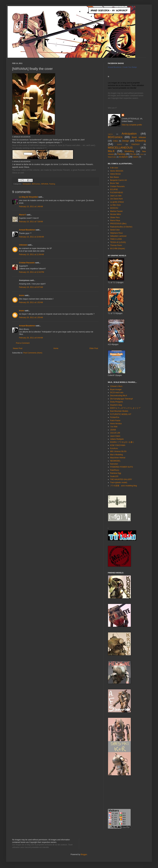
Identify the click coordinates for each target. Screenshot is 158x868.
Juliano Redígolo (117, 439)
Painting (52, 184)
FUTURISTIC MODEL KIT (121, 414)
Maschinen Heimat (118, 458)
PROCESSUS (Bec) (118, 224)
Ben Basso (115, 177)
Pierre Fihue (115, 221)
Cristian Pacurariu (27, 263)
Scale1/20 (114, 476)
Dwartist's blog (116, 405)
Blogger (84, 854)
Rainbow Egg (116, 473)
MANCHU (114, 208)
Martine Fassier (116, 211)
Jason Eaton (115, 436)
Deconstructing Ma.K (119, 396)
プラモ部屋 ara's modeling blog (124, 486)
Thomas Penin (116, 245)
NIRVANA (45, 184)
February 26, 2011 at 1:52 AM (31, 302)
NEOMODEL (115, 461)
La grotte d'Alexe (117, 202)
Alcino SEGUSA (117, 171)
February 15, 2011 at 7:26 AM (31, 222)
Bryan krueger (116, 389)
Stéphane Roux (116, 233)
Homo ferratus (116, 424)
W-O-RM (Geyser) (118, 249)
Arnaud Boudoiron (27, 230)
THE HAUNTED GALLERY (121, 479)
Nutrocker (114, 464)
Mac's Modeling (116, 455)
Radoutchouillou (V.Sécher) (121, 227)
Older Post (94, 348)
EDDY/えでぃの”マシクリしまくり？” (125, 408)
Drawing (141, 141)
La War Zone (115, 205)
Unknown (23, 245)
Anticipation (27, 184)
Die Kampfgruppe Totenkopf (121, 399)
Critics (115, 141)
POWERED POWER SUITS (121, 467)
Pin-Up (133, 154)
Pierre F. (23, 215)
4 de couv (114, 168)
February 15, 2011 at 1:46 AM (31, 207)
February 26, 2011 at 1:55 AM (31, 317)
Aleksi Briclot (115, 174)
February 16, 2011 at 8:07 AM (31, 287)
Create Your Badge (130, 67)
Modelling (129, 151)
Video (142, 154)
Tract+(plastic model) (119, 482)
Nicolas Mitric (116, 214)
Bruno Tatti (114, 183)
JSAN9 (113, 430)
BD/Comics (36, 184)
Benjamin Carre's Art (118, 180)
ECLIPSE (114, 189)
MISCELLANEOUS (120, 148)
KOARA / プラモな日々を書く (122, 442)
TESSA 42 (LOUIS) (118, 242)
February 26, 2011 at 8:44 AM (31, 338)
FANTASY (136, 144)
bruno (22, 295)
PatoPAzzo (115, 470)
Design (126, 141)
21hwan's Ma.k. (116, 386)
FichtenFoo (115, 417)
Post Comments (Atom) (33, 353)
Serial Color (115, 230)
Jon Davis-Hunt (116, 199)
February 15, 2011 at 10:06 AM (31, 237)
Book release (139, 137)
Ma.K (111, 151)
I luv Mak (114, 427)
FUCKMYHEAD (117, 193)
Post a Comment (23, 343)
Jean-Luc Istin (116, 196)
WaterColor (112, 157)
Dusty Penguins (117, 402)
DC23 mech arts (117, 393)
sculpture (123, 157)
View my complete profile (132, 125)
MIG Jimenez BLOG (118, 451)
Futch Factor (115, 421)
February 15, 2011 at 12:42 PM (31, 272)
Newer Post (18, 348)
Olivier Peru (115, 217)
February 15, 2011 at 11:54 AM (31, 254)
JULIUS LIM (115, 433)
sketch (136, 157)
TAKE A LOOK (116, 239)
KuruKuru (114, 448)
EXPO (120, 144)
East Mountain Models (119, 411)
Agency (110, 134)
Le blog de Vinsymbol (28, 197)
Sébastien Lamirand (118, 236)
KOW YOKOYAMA (118, 445)
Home (56, 348)
